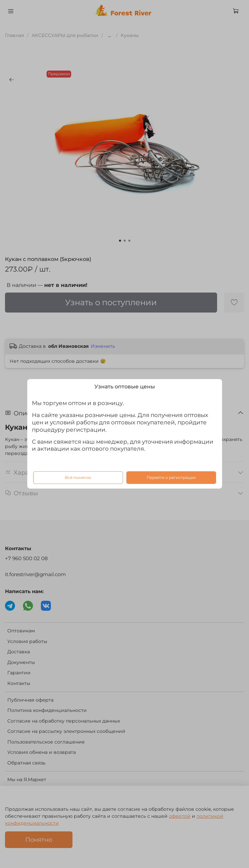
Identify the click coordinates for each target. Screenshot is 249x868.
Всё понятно (78, 478)
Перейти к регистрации (171, 478)
